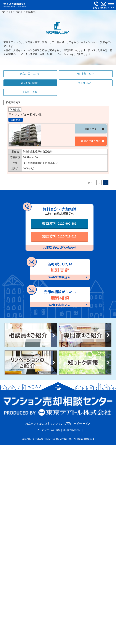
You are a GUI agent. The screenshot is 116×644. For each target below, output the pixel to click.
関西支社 (59, 236)
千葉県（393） (30, 92)
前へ (90, 183)
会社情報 (56, 430)
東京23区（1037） (30, 74)
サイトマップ (42, 430)
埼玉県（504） (86, 83)
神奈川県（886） (30, 83)
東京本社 (59, 224)
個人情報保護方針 (72, 430)
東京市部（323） (86, 74)
